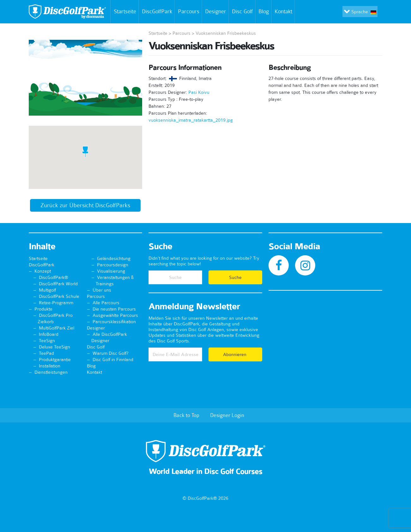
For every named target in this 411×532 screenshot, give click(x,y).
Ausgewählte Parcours (115, 315)
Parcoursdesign (113, 265)
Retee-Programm (56, 303)
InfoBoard (49, 334)
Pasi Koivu (199, 92)
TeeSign (47, 341)
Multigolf (47, 290)
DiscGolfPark (157, 11)
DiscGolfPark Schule (59, 296)
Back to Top (186, 415)
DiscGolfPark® (54, 277)
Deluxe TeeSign (54, 347)
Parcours (189, 11)
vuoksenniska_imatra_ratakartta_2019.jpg (191, 120)
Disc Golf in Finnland (113, 360)
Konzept (43, 271)
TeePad (46, 353)
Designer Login (227, 415)
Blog (264, 11)
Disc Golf (242, 11)
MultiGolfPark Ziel (57, 328)
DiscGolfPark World (58, 284)
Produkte (43, 309)
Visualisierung (111, 271)
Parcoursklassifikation (114, 322)
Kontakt (285, 12)
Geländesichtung (114, 258)
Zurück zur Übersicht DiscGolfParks (85, 205)
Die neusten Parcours (114, 309)
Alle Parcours (106, 303)
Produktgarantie (55, 360)
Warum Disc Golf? (111, 353)
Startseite (124, 12)
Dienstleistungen (51, 372)
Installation (50, 366)
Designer (216, 11)
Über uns (102, 290)
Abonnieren (235, 354)
